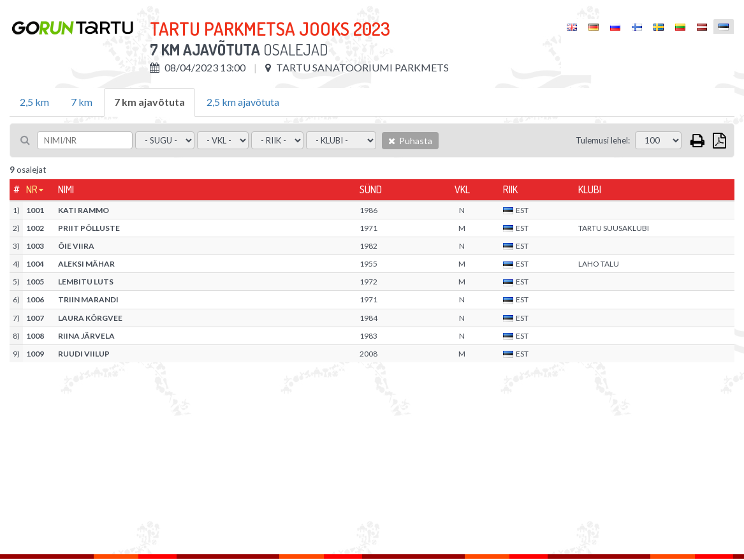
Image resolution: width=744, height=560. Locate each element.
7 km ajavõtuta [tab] (150, 102)
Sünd (371, 189)
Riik (510, 189)
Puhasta (410, 141)
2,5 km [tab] (34, 102)
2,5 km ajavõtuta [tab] (243, 102)
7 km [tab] (82, 102)
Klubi (590, 189)
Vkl (462, 189)
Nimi (66, 189)
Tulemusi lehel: (603, 140)
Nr (32, 189)
